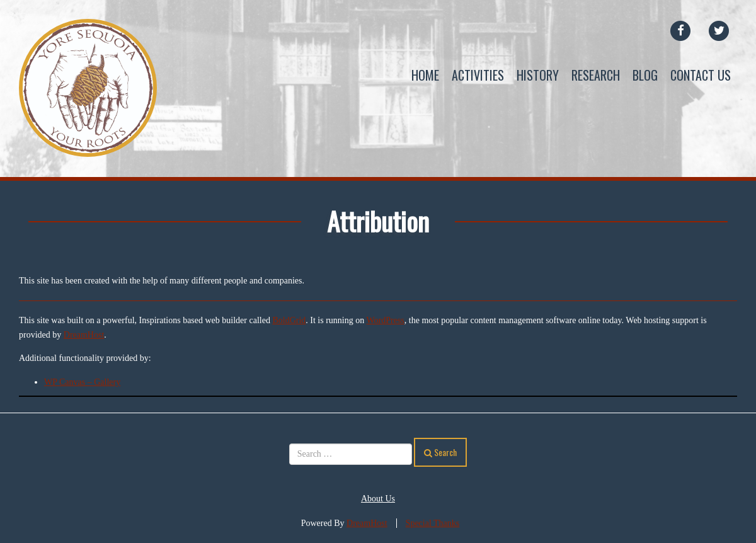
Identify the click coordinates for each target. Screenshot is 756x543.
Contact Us (701, 75)
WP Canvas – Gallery (82, 382)
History (538, 75)
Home (425, 75)
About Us (378, 499)
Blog (645, 75)
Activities (478, 75)
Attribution (378, 221)
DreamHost (84, 335)
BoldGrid (289, 320)
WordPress (386, 320)
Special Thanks (433, 523)
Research (596, 75)
